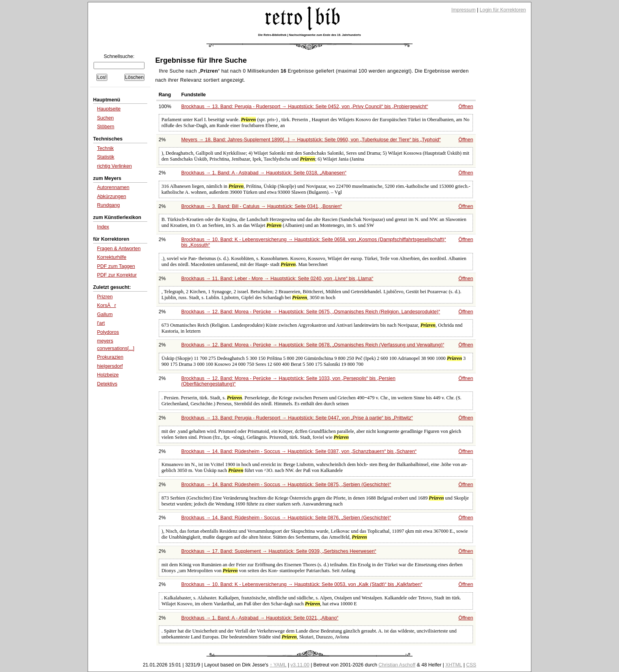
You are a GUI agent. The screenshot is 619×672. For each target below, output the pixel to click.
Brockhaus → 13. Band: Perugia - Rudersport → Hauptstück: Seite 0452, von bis (305, 107)
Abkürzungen (112, 197)
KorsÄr (107, 305)
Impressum (463, 10)
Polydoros (108, 332)
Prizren (105, 297)
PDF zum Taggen (116, 266)
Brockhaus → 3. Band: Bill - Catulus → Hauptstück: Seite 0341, (262, 206)
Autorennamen (113, 187)
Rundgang (109, 205)
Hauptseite (109, 109)
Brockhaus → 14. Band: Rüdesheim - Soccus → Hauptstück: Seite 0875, (286, 485)
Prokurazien (110, 357)
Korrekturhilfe (112, 257)
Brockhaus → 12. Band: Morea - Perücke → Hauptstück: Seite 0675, (311, 312)
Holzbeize (108, 375)
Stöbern (106, 127)
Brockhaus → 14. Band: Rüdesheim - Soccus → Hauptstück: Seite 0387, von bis (299, 451)
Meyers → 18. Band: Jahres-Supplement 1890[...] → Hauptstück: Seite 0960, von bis (311, 140)
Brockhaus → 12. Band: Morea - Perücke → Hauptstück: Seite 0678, (313, 345)
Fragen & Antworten (119, 249)
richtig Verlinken (114, 166)
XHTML (454, 665)
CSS (471, 665)
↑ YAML (278, 665)
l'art (101, 323)
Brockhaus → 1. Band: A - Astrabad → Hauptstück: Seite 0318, (264, 173)
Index (103, 227)
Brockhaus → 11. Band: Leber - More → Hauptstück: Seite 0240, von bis (277, 279)
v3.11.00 (300, 665)
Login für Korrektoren (503, 10)
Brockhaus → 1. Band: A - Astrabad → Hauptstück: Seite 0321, (260, 618)
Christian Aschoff (397, 665)
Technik (105, 148)
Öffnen (466, 107)
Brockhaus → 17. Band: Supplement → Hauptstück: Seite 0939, (279, 551)
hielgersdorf (110, 366)
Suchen (105, 118)
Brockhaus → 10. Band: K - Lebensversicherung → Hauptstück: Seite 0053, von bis (302, 584)
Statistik (106, 157)
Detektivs (107, 384)
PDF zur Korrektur (117, 275)
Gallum (105, 314)
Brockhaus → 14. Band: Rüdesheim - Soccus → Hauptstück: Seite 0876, (286, 518)
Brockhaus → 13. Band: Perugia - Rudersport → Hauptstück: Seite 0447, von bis (297, 418)
